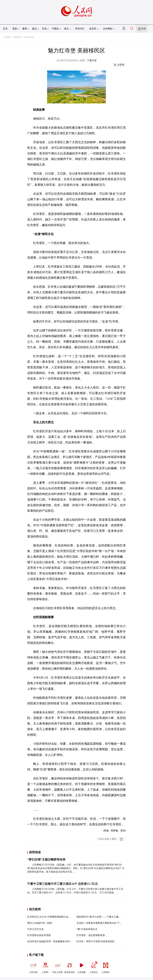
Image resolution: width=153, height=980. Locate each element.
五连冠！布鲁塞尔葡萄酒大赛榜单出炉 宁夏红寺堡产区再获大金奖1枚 (113, 923)
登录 (144, 29)
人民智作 (106, 967)
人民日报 (33, 967)
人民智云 (94, 967)
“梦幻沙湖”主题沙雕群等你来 (46, 859)
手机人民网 (57, 967)
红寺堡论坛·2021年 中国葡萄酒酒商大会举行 (50, 917)
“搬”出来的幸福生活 (87, 929)
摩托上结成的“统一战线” (40, 923)
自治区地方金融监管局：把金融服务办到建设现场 (53, 941)
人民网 (6, 37)
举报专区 (80, 29)
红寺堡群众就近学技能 (39, 935)
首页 (5, 29)
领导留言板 (69, 967)
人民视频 (82, 967)
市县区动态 (29, 37)
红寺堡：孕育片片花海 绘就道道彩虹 (96, 941)
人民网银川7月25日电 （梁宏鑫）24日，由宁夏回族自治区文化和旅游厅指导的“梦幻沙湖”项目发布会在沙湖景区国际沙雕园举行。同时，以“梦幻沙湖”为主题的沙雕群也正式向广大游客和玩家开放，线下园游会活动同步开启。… (76, 868)
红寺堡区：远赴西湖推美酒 (91, 935)
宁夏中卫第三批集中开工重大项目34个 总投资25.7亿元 (63, 884)
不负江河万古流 (35, 929)
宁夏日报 (92, 60)
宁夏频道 (17, 37)
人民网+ (45, 967)
